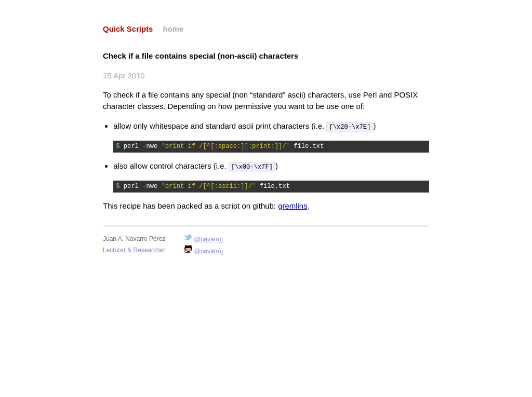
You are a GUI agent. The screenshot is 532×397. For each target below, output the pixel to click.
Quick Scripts (128, 29)
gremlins (292, 205)
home (173, 29)
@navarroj (209, 238)
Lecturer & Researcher (134, 249)
